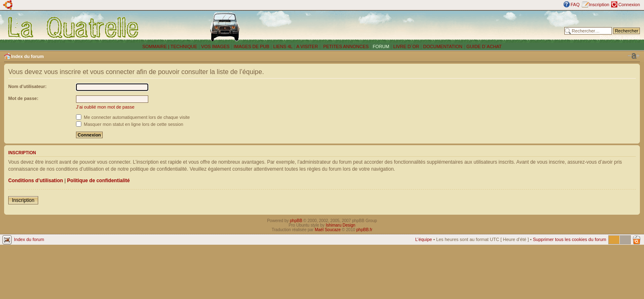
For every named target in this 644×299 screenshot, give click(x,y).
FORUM (381, 46)
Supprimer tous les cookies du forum (569, 239)
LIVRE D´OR (406, 46)
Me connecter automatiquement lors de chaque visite (133, 117)
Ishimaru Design (340, 225)
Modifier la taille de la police (634, 56)
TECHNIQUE (184, 46)
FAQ (575, 5)
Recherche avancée (620, 37)
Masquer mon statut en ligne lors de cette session (130, 124)
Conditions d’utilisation (36, 181)
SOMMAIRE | (156, 46)
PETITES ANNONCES (345, 46)
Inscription (599, 5)
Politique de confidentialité (98, 181)
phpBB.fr (365, 230)
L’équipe (424, 239)
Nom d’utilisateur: (28, 86)
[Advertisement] (436, 27)
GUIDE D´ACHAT (484, 46)
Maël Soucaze (328, 230)
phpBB (296, 221)
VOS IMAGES (215, 46)
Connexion (629, 5)
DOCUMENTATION (443, 46)
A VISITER (307, 46)
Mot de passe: (23, 98)
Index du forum (27, 56)
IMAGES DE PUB (252, 46)
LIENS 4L (283, 46)
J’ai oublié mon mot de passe (105, 107)
